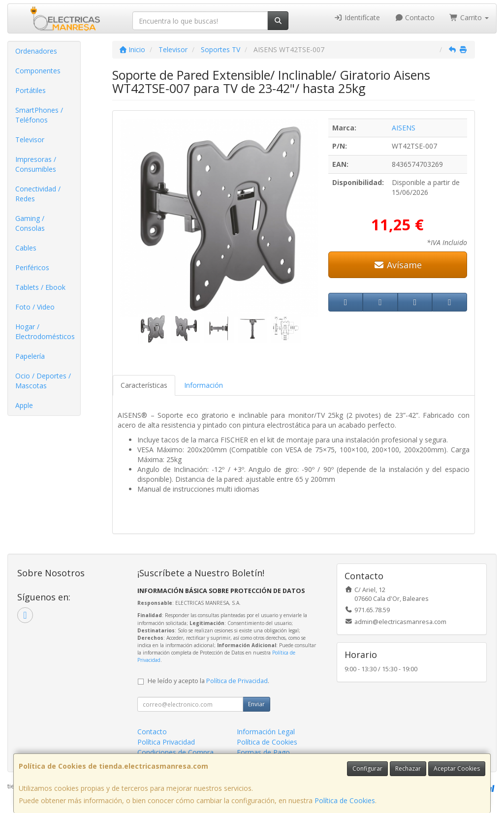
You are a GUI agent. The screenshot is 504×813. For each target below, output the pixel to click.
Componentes (38, 71)
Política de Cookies (345, 800)
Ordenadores (36, 51)
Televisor (30, 140)
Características (144, 385)
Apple (24, 405)
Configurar (367, 768)
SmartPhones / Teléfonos (39, 115)
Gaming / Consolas (30, 223)
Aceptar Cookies (457, 768)
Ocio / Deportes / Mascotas (43, 381)
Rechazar (408, 768)
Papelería (30, 356)
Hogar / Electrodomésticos (45, 331)
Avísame (397, 265)
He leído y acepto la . (208, 681)
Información (204, 385)
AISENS (404, 128)
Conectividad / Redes (38, 194)
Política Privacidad (166, 742)
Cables (26, 248)
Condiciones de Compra (175, 752)
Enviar (256, 704)
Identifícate (357, 17)
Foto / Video (35, 307)
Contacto (415, 17)
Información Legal (266, 732)
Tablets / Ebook (40, 287)
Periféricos (32, 267)
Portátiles (31, 90)
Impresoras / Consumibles (36, 164)
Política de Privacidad (237, 681)
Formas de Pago (263, 752)
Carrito (469, 17)
